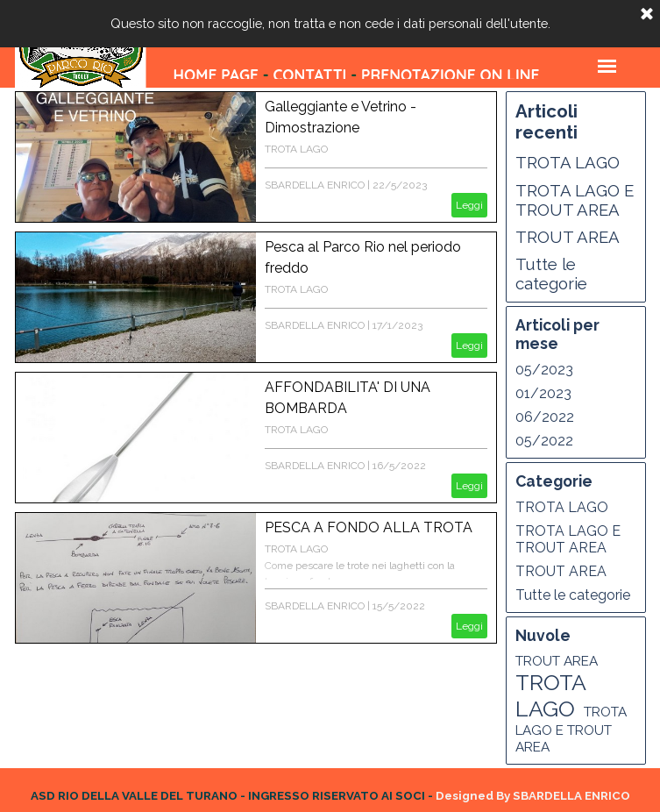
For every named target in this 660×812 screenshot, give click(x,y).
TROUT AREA (568, 237)
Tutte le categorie (551, 274)
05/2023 (544, 370)
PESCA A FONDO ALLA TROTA (369, 527)
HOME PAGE (216, 75)
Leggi (469, 205)
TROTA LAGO (296, 149)
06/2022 (545, 417)
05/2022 (544, 441)
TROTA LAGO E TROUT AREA (575, 200)
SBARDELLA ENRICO (315, 185)
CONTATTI (309, 75)
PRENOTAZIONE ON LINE (450, 75)
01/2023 (543, 393)
